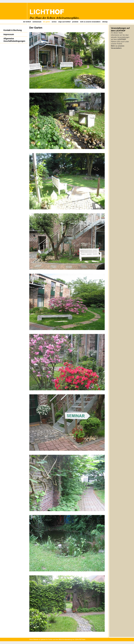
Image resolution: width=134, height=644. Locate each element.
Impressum (9, 34)
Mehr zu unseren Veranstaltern (90, 22)
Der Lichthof (27, 22)
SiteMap (105, 22)
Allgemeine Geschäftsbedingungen (14, 40)
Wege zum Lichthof (64, 22)
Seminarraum (37, 22)
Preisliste (75, 22)
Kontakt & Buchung (13, 30)
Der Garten (47, 22)
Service (54, 22)
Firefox (50, 639)
